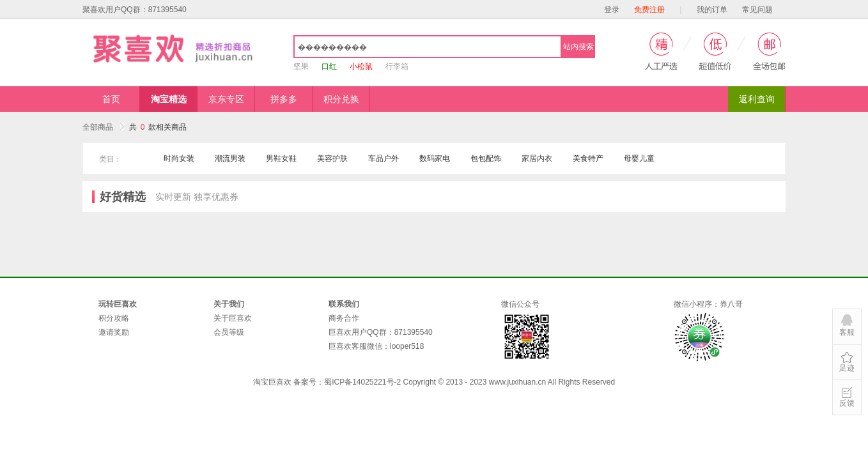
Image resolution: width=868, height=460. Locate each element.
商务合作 (344, 318)
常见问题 (757, 10)
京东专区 (226, 99)
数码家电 (435, 158)
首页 (111, 99)
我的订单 (712, 10)
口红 (329, 66)
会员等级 (229, 332)
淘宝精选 (169, 99)
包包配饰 (486, 158)
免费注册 (649, 10)
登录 (612, 10)
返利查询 (757, 99)
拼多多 (284, 99)
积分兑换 (341, 99)
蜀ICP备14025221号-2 (362, 382)
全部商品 (103, 127)
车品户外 (384, 158)
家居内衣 (537, 158)
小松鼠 (361, 66)
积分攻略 (114, 318)
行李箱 (397, 66)
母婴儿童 (639, 158)
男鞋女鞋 (281, 158)
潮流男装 (230, 158)
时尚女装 (179, 158)
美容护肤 (332, 158)
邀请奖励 (114, 332)
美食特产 (588, 158)
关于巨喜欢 (233, 318)
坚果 (301, 66)
